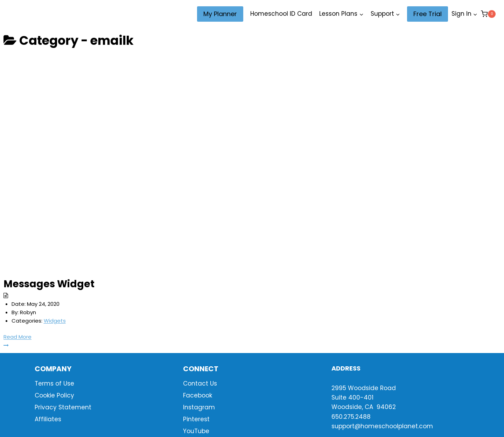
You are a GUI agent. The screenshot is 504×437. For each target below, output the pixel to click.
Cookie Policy (54, 395)
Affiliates (48, 419)
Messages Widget (49, 284)
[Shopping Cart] (488, 14)
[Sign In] (464, 14)
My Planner (220, 14)
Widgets (55, 321)
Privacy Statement (63, 407)
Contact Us (200, 383)
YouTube (196, 431)
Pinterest (196, 419)
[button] (475, 14)
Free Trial (428, 14)
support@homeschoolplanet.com (382, 426)
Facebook (198, 395)
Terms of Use (54, 383)
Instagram (199, 407)
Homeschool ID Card (281, 14)
